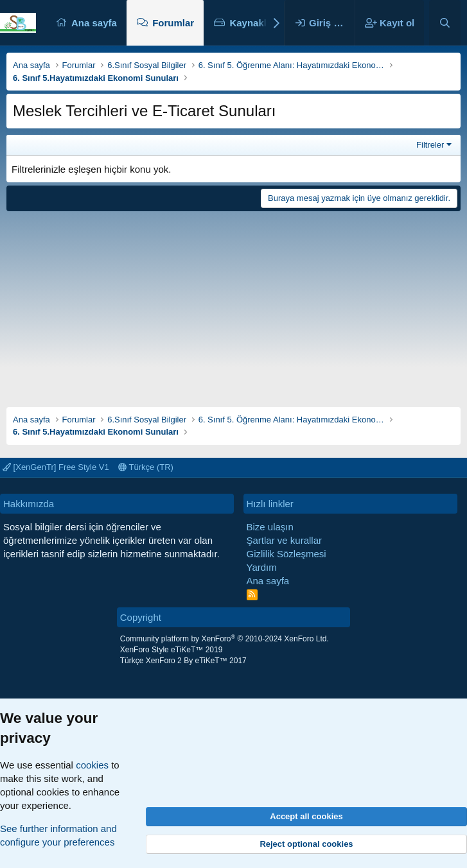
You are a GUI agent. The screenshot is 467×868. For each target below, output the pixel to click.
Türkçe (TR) (146, 467)
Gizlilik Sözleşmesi (286, 554)
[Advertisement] (234, 304)
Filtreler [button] (430, 145)
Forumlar (173, 23)
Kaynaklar (252, 23)
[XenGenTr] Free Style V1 (56, 467)
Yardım (262, 567)
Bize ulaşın (270, 527)
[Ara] (445, 23)
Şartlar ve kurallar (285, 540)
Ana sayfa (94, 23)
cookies (92, 765)
